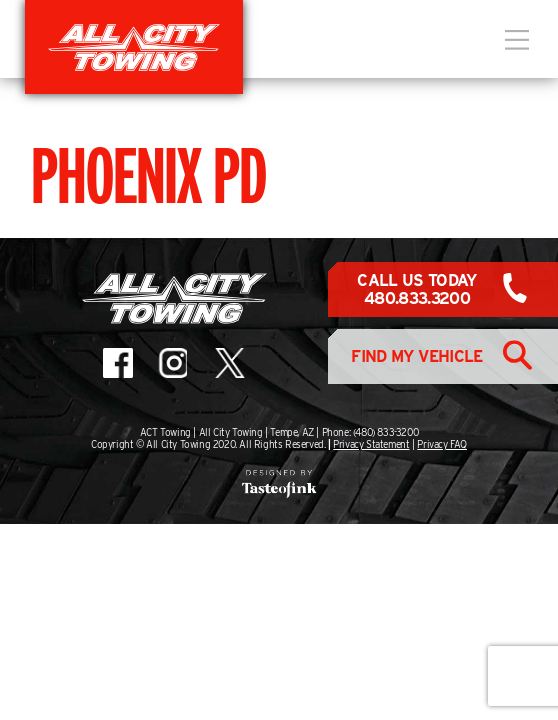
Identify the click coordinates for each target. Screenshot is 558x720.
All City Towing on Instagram (172, 363)
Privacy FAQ (442, 444)
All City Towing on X (228, 363)
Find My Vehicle (416, 356)
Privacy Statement (371, 444)
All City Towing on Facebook (118, 363)
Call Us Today (417, 289)
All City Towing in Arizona (134, 47)
